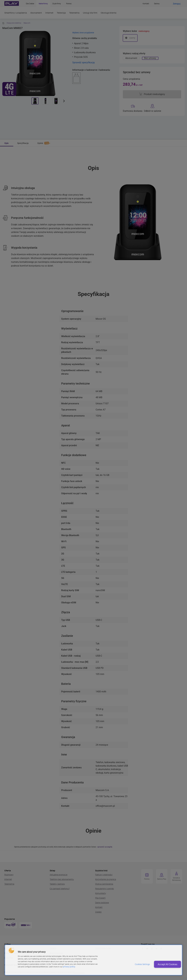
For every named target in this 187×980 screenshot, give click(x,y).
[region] (93, 960)
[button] (11, 950)
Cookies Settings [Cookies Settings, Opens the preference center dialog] (132, 964)
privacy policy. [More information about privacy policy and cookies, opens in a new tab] (68, 967)
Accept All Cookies (163, 964)
